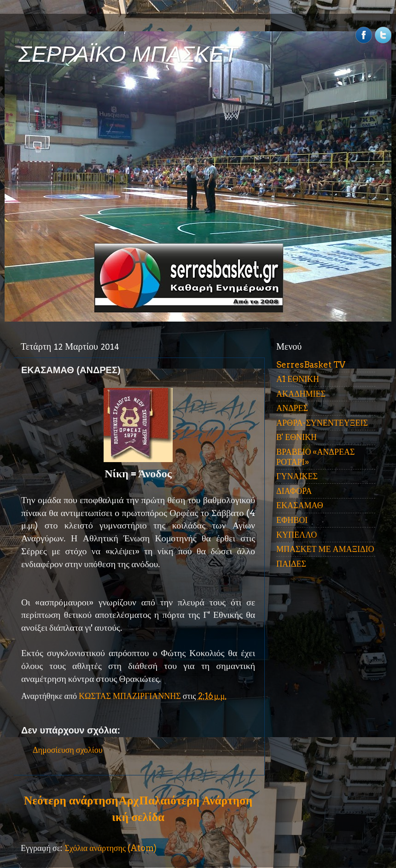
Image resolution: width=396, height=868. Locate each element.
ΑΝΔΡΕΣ (292, 408)
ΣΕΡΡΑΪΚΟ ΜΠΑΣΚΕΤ (128, 54)
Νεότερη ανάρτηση (71, 800)
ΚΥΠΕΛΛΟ (297, 535)
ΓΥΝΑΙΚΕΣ (297, 476)
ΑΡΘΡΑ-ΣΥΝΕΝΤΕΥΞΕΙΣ (322, 423)
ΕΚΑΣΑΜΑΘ (300, 505)
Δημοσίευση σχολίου (68, 750)
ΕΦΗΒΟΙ (292, 520)
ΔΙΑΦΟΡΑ (294, 491)
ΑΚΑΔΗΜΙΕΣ (301, 394)
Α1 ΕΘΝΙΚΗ (298, 379)
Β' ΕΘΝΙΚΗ (297, 437)
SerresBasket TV (311, 365)
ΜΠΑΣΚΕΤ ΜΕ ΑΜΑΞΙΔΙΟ (325, 549)
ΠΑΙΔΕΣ (291, 564)
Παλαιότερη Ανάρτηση (196, 800)
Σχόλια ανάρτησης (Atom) (111, 848)
